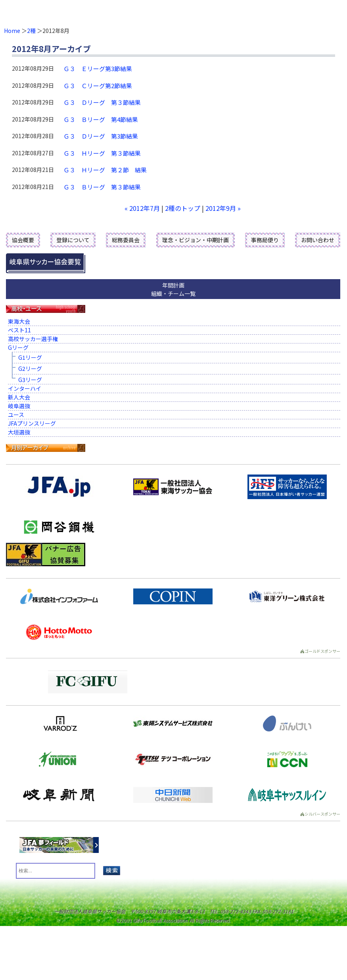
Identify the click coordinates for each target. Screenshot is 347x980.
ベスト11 (19, 330)
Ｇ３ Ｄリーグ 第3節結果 (101, 136)
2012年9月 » (223, 208)
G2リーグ (30, 368)
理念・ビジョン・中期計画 (196, 240)
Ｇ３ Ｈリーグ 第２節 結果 (105, 170)
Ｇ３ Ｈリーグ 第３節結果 (102, 153)
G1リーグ (30, 357)
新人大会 (19, 397)
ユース (16, 415)
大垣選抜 (19, 432)
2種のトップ (183, 208)
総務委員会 (126, 240)
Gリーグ (18, 347)
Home (12, 31)
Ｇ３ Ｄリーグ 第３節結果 (102, 102)
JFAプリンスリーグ (32, 423)
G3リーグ (30, 380)
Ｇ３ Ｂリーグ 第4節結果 (101, 119)
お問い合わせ (318, 240)
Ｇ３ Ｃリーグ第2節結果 (98, 86)
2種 (31, 31)
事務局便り (265, 240)
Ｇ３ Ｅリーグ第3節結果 (98, 68)
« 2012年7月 (142, 208)
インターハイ (25, 388)
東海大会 (19, 321)
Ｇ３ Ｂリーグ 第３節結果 (102, 187)
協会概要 (23, 240)
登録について (73, 240)
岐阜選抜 (19, 406)
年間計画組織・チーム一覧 (173, 289)
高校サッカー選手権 (33, 339)
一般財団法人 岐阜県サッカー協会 (139, 12)
